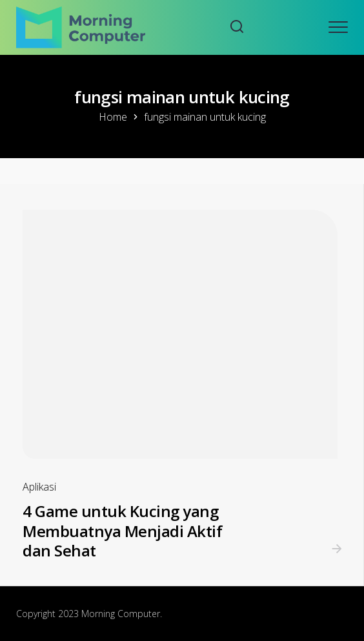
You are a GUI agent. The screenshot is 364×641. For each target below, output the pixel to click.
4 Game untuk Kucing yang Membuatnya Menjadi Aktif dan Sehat (122, 531)
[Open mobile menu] (338, 27)
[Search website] (237, 27)
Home (113, 117)
